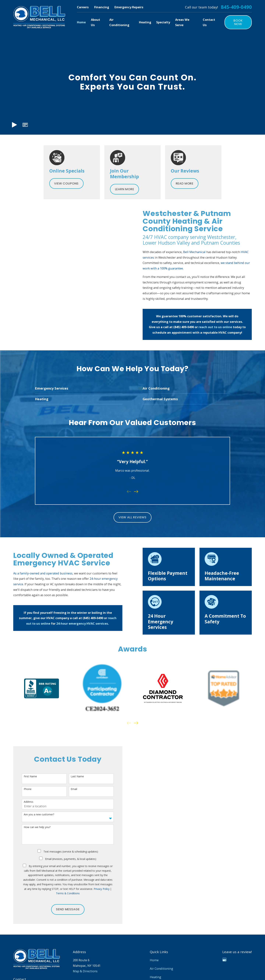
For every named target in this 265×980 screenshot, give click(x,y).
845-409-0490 (236, 7)
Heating (156, 977)
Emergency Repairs (129, 7)
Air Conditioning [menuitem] (119, 22)
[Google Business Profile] (224, 959)
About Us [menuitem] (96, 22)
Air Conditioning (161, 969)
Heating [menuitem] (145, 22)
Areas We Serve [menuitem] (182, 22)
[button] (25, 125)
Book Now (238, 22)
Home (154, 960)
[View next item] (136, 723)
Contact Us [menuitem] (209, 22)
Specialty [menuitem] (163, 22)
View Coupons (66, 183)
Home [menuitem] (81, 22)
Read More (185, 183)
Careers (83, 7)
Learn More (125, 189)
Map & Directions (85, 971)
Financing (102, 7)
